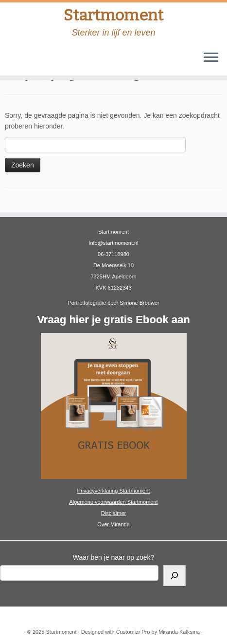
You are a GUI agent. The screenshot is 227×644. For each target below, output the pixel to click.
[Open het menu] (211, 58)
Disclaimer (113, 513)
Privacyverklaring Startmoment (114, 491)
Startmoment (113, 15)
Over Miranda (113, 524)
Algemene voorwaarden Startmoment (113, 502)
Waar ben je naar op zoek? (114, 557)
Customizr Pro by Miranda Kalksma (158, 632)
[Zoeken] (175, 576)
